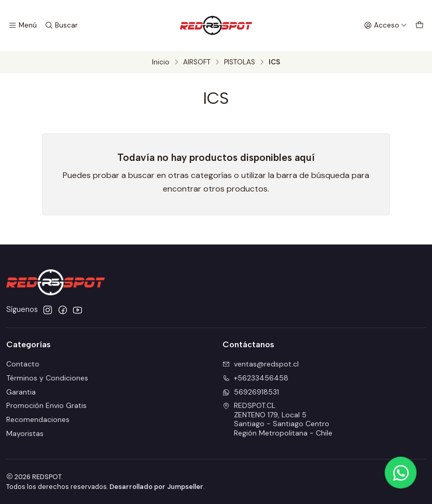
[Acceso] (386, 25)
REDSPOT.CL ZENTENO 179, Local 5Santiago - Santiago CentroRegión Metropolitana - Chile (277, 419)
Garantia (21, 392)
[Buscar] (61, 25)
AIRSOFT (197, 62)
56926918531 (251, 392)
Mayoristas (25, 433)
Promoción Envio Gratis (46, 405)
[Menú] (23, 25)
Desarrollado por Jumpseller (156, 487)
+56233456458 (255, 378)
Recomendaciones (38, 419)
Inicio (161, 62)
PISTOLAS (240, 62)
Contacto (23, 364)
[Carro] (420, 25)
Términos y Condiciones (47, 378)
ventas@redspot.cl (261, 364)
